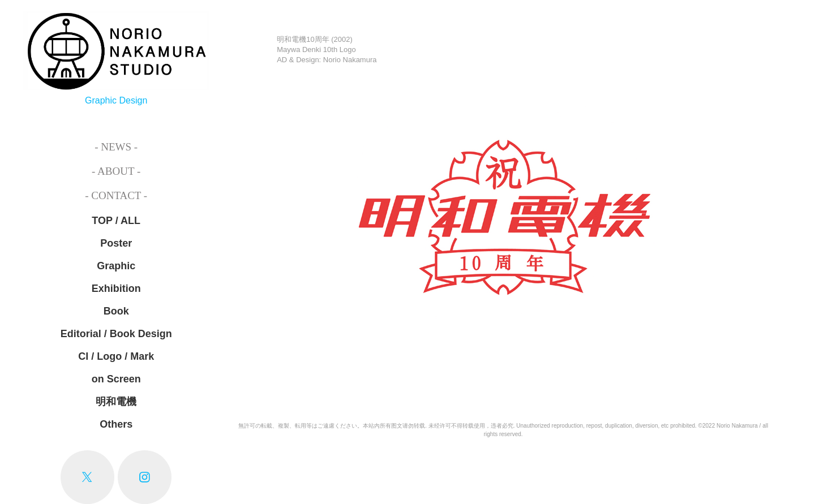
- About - (116, 171)
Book (116, 311)
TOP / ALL (116, 221)
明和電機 (116, 402)
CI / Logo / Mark (116, 356)
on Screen (116, 379)
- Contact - (116, 195)
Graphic (116, 266)
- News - (116, 147)
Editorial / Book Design (116, 334)
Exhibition (116, 288)
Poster (116, 243)
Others (116, 424)
